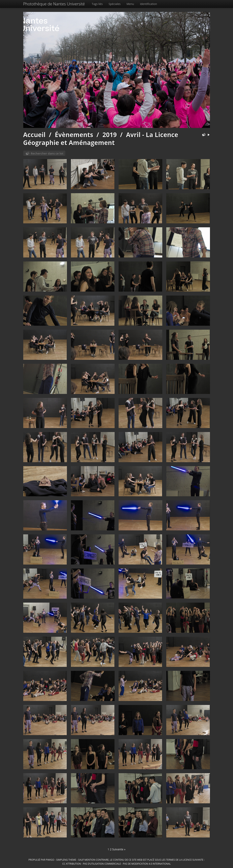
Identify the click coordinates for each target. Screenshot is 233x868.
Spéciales (115, 4)
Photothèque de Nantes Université (54, 4)
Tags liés (97, 4)
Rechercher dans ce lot (47, 153)
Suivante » (119, 849)
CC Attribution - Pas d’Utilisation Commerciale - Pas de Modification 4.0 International (116, 864)
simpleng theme (66, 860)
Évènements (74, 135)
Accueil (34, 135)
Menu (130, 4)
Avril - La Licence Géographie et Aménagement (101, 139)
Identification (149, 4)
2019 (110, 135)
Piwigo (50, 860)
